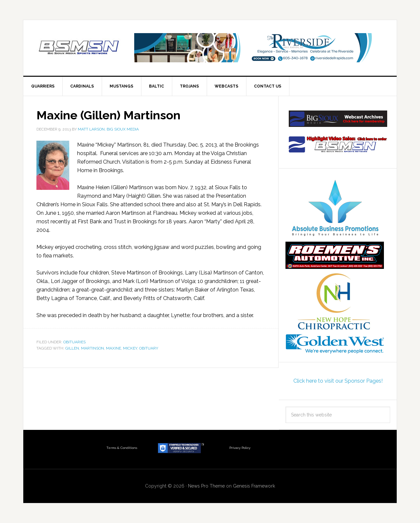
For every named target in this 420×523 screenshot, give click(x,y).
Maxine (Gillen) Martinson (108, 115)
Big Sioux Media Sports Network (79, 48)
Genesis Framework (254, 486)
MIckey (130, 348)
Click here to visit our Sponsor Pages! (338, 381)
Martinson (93, 348)
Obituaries (74, 342)
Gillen (72, 348)
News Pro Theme (206, 486)
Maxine (114, 348)
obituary (149, 348)
